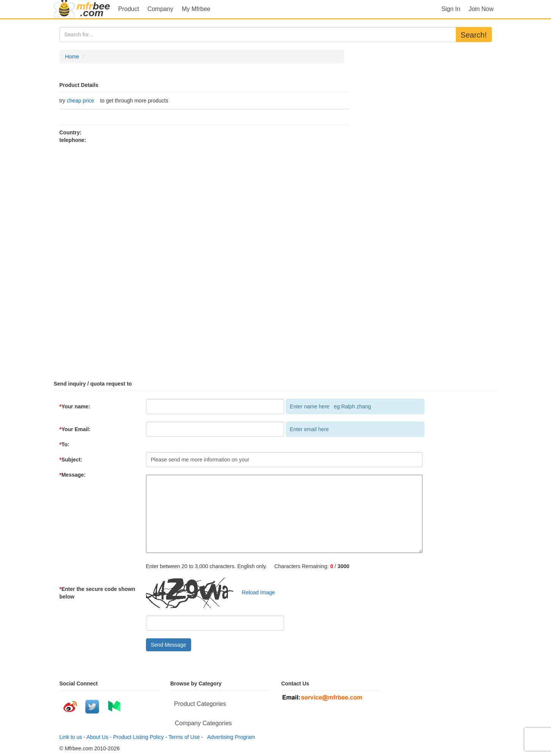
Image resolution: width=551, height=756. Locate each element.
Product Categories (200, 704)
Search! (474, 35)
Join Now (481, 9)
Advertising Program (230, 737)
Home (72, 57)
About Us (97, 737)
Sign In (451, 9)
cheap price (80, 101)
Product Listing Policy (138, 737)
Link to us (71, 737)
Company (160, 9)
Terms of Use (184, 737)
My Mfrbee (196, 9)
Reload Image (255, 592)
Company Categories (203, 723)
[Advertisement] (276, 259)
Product (129, 9)
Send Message (169, 645)
